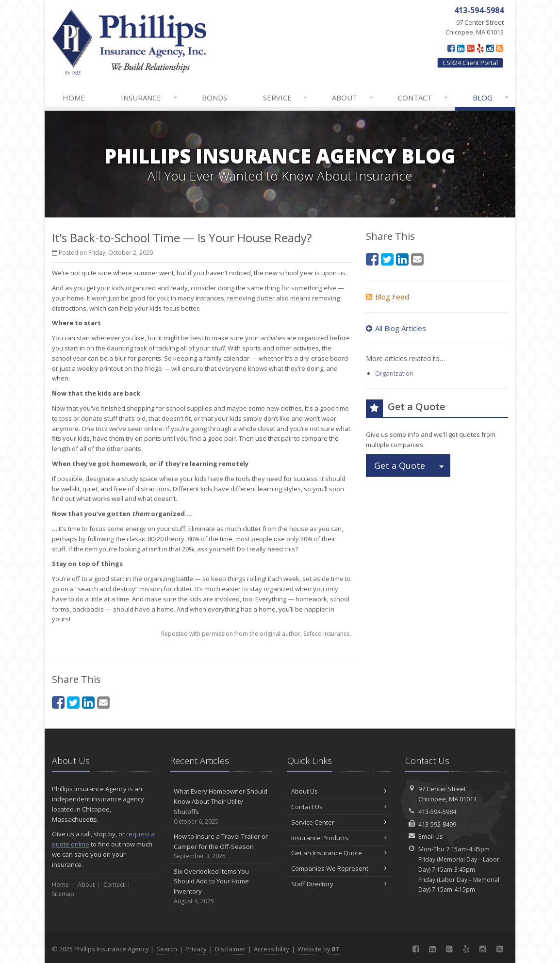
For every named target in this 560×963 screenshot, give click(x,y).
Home (74, 98)
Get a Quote (400, 465)
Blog (491, 98)
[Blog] (500, 48)
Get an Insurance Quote (339, 853)
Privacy (196, 949)
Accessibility (272, 949)
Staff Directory (339, 884)
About (353, 98)
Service (286, 98)
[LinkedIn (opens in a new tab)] (461, 48)
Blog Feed (387, 297)
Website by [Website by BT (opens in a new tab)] (319, 949)
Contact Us (339, 807)
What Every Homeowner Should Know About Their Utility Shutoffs (222, 806)
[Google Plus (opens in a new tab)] (470, 48)
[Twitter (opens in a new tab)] (73, 702)
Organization (394, 373)
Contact (423, 98)
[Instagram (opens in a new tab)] (490, 48)
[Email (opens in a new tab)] (103, 702)
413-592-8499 (437, 824)
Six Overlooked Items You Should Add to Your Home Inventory (222, 887)
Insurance (149, 98)
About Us (339, 791)
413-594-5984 (437, 812)
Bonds (214, 98)
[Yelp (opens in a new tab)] (480, 48)
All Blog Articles (396, 328)
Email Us (431, 836)
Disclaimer (230, 949)
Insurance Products (339, 838)
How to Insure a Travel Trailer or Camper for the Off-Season (222, 847)
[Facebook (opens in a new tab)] (451, 48)
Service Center (339, 822)
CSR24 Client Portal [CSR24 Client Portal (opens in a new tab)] (470, 63)
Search (167, 949)
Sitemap (63, 894)
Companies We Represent (339, 868)
